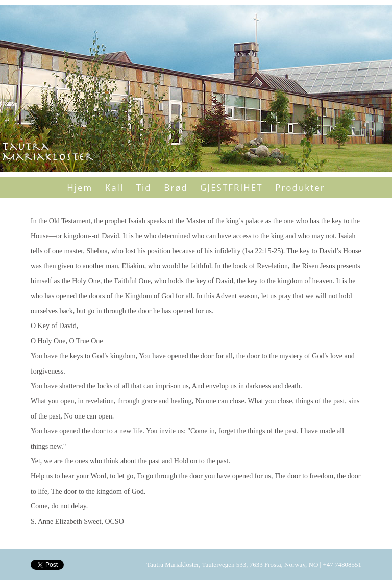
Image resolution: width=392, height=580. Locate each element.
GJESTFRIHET (231, 187)
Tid (144, 187)
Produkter (300, 187)
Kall (114, 187)
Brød (176, 187)
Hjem (80, 187)
